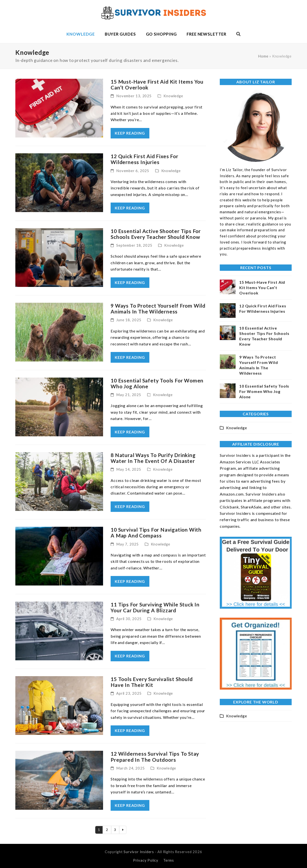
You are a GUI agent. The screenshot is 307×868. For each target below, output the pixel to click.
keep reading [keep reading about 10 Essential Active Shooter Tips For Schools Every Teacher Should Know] (130, 282)
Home (263, 56)
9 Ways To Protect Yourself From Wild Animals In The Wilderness (158, 308)
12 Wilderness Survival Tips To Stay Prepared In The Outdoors (155, 756)
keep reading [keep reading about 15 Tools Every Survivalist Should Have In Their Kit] (130, 730)
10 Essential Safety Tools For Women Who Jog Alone (157, 383)
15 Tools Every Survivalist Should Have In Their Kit (152, 682)
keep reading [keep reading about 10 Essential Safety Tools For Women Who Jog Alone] (130, 432)
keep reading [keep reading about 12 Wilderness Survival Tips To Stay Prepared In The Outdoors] (130, 805)
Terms (169, 860)
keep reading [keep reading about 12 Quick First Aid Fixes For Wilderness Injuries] (130, 208)
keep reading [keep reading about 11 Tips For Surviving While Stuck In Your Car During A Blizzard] (130, 656)
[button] (238, 34)
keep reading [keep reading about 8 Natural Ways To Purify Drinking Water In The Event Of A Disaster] (130, 506)
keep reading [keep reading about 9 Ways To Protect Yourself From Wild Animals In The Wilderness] (130, 357)
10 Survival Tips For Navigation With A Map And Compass (156, 532)
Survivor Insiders (139, 852)
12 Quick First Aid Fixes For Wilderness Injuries (144, 159)
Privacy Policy (146, 860)
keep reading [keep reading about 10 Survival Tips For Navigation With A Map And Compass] (130, 581)
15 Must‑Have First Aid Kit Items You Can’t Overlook (157, 84)
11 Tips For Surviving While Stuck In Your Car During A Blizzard (155, 607)
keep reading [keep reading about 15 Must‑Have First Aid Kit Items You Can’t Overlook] (130, 133)
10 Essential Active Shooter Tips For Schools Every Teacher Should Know (156, 234)
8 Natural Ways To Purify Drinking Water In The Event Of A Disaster (153, 458)
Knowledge (173, 96)
